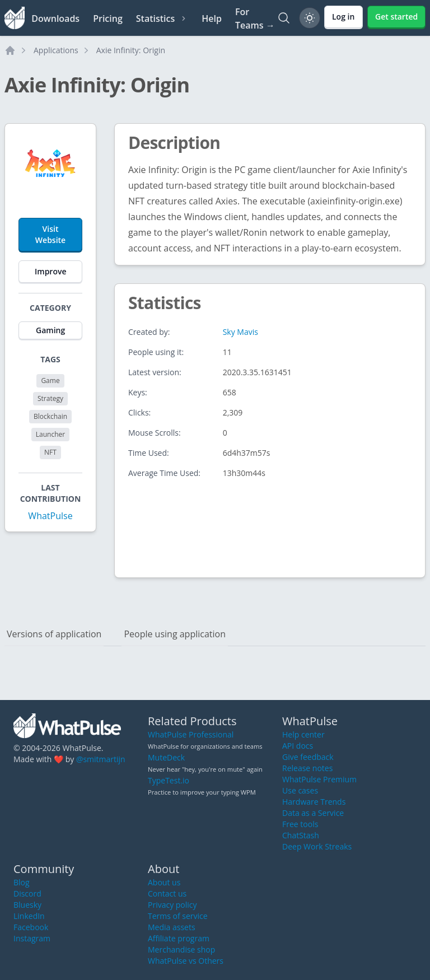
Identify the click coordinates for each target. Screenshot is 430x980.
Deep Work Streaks (317, 846)
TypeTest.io (169, 780)
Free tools (300, 824)
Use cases (300, 790)
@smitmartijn (101, 759)
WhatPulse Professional (191, 734)
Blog (22, 882)
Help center (303, 734)
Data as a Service (313, 813)
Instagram (32, 938)
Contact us (167, 893)
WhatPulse (50, 516)
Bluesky (27, 905)
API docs (298, 746)
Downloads (55, 18)
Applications (56, 50)
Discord (27, 893)
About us (164, 882)
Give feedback (308, 757)
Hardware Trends (314, 802)
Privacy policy (172, 905)
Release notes (307, 768)
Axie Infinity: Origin (131, 50)
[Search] (284, 18)
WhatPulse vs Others (186, 961)
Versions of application (54, 634)
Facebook (31, 927)
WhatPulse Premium (319, 779)
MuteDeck (166, 757)
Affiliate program (179, 938)
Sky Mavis (240, 332)
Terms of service (178, 916)
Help (212, 18)
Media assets (172, 927)
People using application (175, 634)
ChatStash (301, 835)
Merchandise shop (181, 949)
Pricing (108, 18)
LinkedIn (29, 916)
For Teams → (255, 18)
